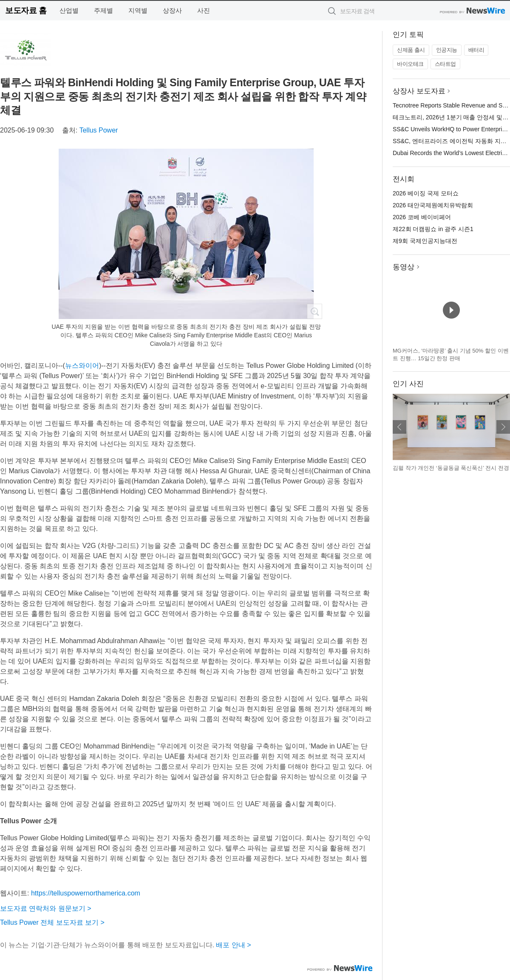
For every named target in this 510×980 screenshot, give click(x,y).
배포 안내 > (233, 945)
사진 (204, 10)
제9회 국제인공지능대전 (425, 241)
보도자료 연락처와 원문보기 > (46, 908)
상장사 (172, 10)
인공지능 (447, 50)
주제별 (103, 10)
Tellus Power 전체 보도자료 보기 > (52, 922)
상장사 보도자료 (419, 91)
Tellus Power (99, 130)
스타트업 (445, 64)
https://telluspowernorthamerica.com (86, 893)
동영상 (404, 267)
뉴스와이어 (82, 366)
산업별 (69, 10)
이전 (399, 427)
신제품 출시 (411, 50)
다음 (503, 427)
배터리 (476, 50)
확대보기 (314, 311)
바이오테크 (410, 64)
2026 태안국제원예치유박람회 (433, 205)
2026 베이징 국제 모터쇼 (426, 193)
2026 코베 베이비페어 (422, 217)
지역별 (138, 10)
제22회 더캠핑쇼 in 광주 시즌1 (433, 229)
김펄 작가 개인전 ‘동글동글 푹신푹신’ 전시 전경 (451, 468)
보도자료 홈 (26, 10)
